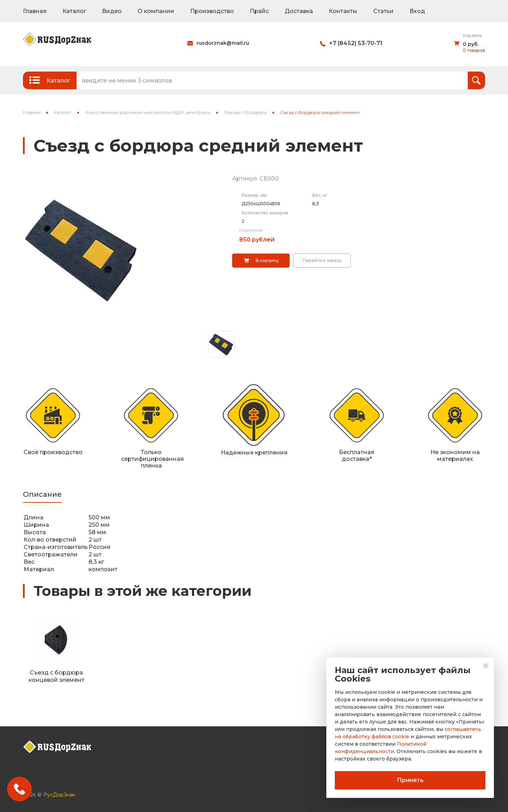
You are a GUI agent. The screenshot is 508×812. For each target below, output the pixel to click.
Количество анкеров (265, 213)
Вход (417, 11)
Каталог (74, 11)
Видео (112, 11)
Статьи (383, 11)
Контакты (343, 11)
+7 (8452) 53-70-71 (356, 43)
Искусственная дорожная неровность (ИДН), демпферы (148, 112)
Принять (410, 780)
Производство (212, 11)
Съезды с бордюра (245, 112)
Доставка (299, 11)
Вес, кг (320, 195)
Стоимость (251, 230)
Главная (35, 11)
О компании (156, 11)
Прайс (259, 11)
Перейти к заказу (322, 260)
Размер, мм (254, 195)
